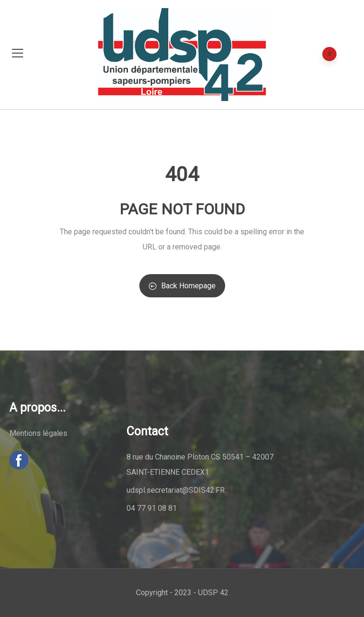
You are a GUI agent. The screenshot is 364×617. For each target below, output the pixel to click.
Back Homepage (182, 286)
